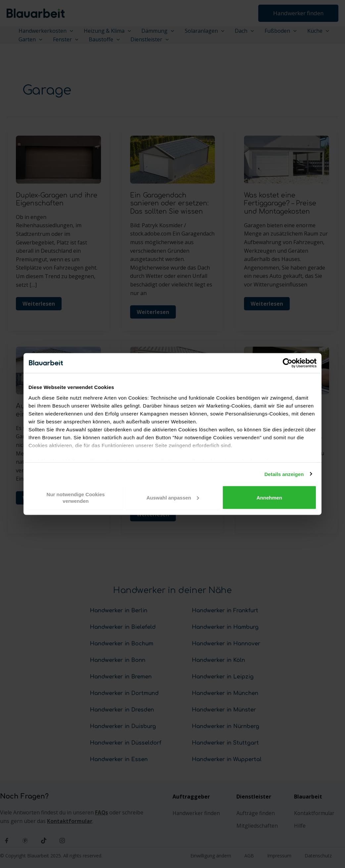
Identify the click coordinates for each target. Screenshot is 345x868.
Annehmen (270, 497)
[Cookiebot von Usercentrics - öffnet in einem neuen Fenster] (288, 363)
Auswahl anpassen (173, 497)
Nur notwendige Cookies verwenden (76, 498)
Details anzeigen (284, 474)
